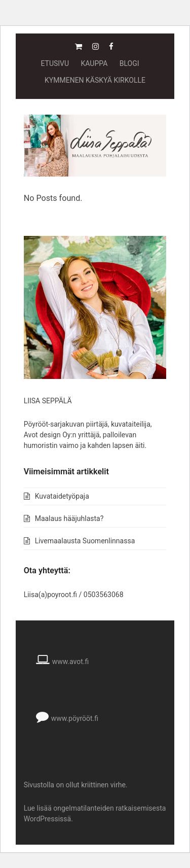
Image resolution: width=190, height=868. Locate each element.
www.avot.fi (71, 662)
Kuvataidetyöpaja (62, 496)
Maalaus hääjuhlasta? (69, 518)
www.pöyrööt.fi (75, 718)
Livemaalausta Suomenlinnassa (85, 541)
